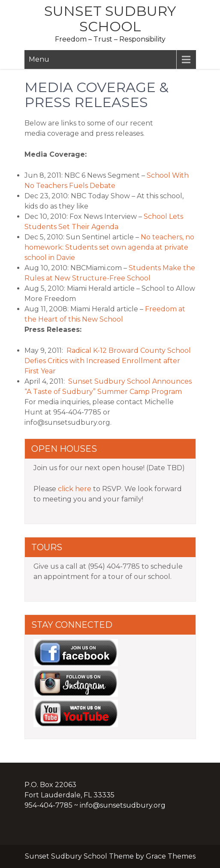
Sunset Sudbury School (110, 19)
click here (75, 489)
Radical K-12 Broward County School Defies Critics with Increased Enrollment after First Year (108, 361)
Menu (39, 59)
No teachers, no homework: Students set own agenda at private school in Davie (109, 247)
